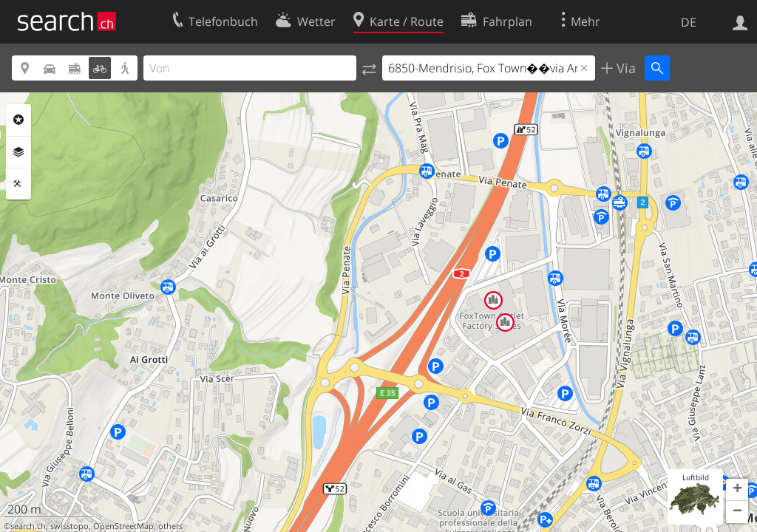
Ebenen (18, 152)
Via (624, 68)
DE (689, 22)
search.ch (28, 526)
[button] (737, 490)
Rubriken (18, 120)
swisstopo (69, 526)
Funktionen (18, 184)
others (170, 526)
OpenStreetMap (123, 526)
